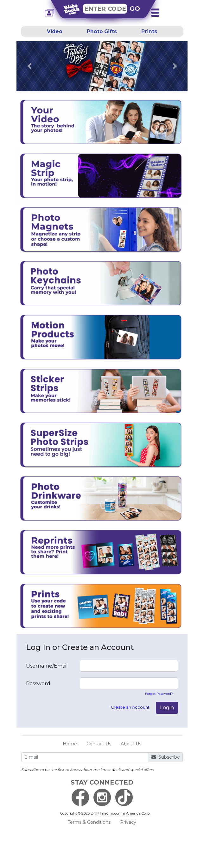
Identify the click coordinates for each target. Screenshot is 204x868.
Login (167, 708)
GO (135, 9)
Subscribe (166, 757)
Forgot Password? (159, 694)
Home (70, 744)
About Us (131, 744)
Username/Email (47, 666)
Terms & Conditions (89, 822)
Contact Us (99, 744)
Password (38, 684)
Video (55, 31)
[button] (29, 66)
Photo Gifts (102, 31)
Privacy (128, 822)
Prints (149, 31)
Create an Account (130, 707)
